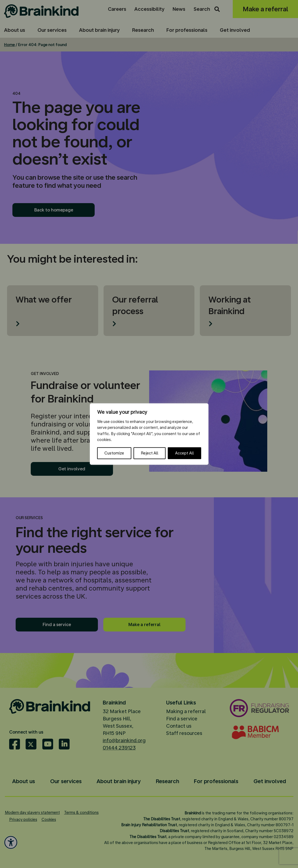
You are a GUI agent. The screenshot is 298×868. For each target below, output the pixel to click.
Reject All (150, 453)
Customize (114, 453)
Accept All (184, 453)
